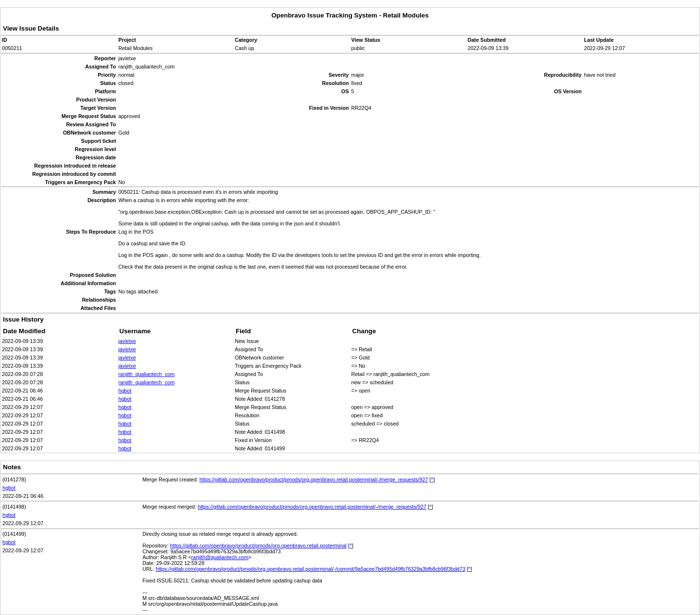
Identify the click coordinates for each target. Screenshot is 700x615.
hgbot (125, 391)
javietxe (127, 341)
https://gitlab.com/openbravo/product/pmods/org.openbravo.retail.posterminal (258, 546)
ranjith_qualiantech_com (147, 374)
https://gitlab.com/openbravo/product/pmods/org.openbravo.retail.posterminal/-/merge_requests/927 (314, 479)
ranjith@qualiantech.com (219, 557)
